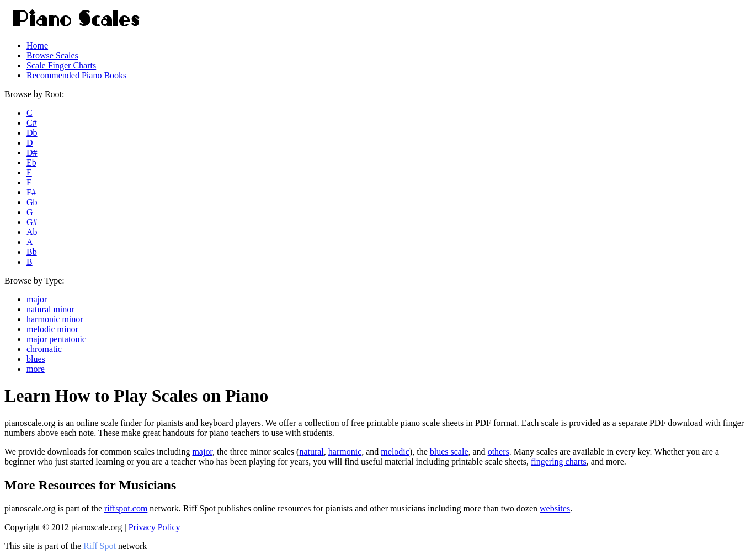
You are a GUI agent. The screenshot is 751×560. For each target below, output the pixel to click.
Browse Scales (52, 55)
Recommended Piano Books (76, 75)
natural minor (50, 309)
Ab (32, 232)
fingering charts (559, 462)
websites (555, 508)
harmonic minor (55, 319)
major (37, 299)
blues (36, 359)
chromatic (44, 349)
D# (32, 153)
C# (32, 123)
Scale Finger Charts (61, 65)
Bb (32, 252)
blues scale (449, 452)
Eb (31, 162)
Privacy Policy (155, 527)
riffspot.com (126, 508)
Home (37, 46)
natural (311, 452)
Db (32, 133)
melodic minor (52, 329)
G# (32, 222)
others (499, 452)
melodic (395, 452)
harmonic (345, 452)
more (36, 369)
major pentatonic (56, 339)
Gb (32, 202)
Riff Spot (100, 546)
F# (31, 192)
